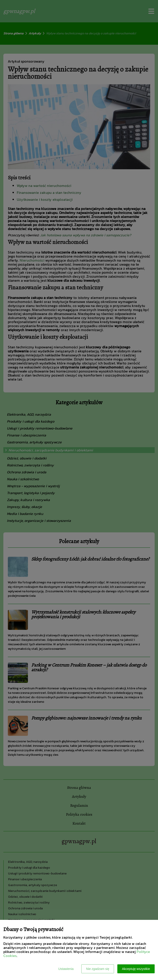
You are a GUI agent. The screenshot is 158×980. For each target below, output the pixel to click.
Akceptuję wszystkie (136, 969)
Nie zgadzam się (98, 969)
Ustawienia (66, 969)
